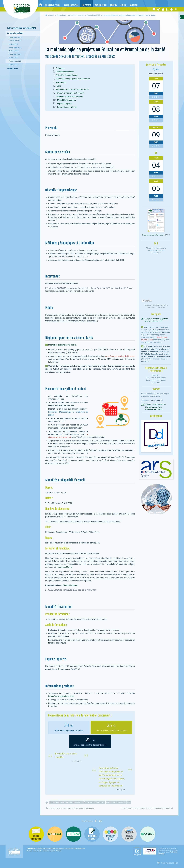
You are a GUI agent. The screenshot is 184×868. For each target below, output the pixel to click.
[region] (156, 279)
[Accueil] (41, 4)
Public (58, 86)
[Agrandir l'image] (109, 32)
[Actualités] (134, 4)
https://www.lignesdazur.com (61, 696)
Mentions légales (49, 851)
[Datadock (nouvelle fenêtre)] (137, 852)
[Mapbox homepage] (147, 301)
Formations (61, 15)
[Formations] (86, 4)
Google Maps (151, 307)
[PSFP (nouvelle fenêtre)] (111, 834)
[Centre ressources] (71, 4)
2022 (129, 802)
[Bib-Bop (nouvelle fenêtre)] (73, 834)
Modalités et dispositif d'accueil (70, 96)
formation (55, 802)
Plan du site (38, 851)
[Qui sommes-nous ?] (52, 4)
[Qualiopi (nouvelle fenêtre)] (161, 851)
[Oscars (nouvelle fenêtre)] (148, 834)
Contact (29, 851)
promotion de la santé (116, 802)
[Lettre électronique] (158, 9)
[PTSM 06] (114, 4)
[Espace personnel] (172, 9)
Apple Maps (161, 307)
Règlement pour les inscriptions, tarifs (72, 89)
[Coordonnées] (154, 9)
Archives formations (76, 15)
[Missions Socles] (101, 4)
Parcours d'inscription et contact (70, 93)
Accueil (51, 15)
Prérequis (60, 68)
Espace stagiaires (65, 104)
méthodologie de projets (71, 802)
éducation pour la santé (94, 802)
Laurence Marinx (65, 567)
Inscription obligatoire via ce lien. (63, 345)
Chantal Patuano (70, 585)
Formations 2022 (93, 15)
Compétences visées (65, 72)
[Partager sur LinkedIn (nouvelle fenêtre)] (100, 821)
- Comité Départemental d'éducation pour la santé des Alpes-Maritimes (57, 849)
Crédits (59, 851)
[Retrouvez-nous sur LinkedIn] (167, 9)
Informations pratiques (67, 107)
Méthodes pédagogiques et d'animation (73, 79)
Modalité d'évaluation (66, 100)
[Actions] (123, 4)
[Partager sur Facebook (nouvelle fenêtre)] (96, 821)
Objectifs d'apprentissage (67, 75)
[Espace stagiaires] (163, 9)
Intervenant (61, 82)
